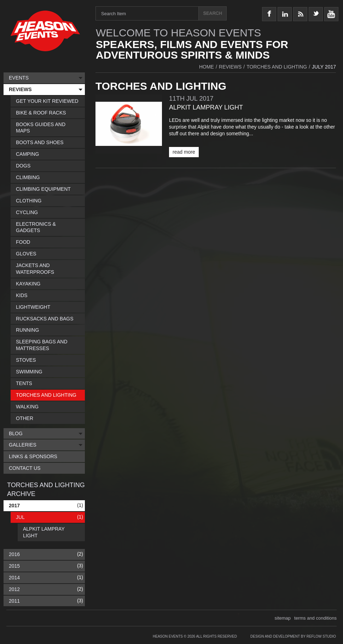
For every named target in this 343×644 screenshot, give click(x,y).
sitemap (283, 618)
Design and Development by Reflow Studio (293, 636)
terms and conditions (315, 618)
